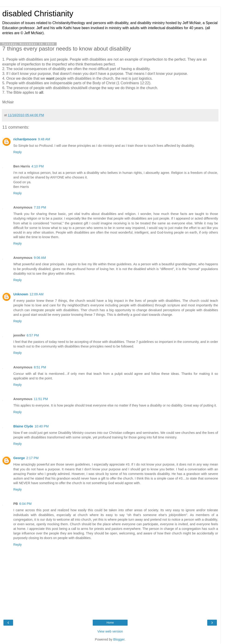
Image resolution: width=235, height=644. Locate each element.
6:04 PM (25, 504)
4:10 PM (38, 166)
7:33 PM (40, 207)
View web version (110, 631)
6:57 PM (33, 335)
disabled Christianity (38, 14)
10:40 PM (42, 426)
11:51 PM (41, 399)
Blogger (119, 639)
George (19, 458)
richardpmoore (25, 139)
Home (110, 623)
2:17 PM (32, 458)
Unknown (21, 294)
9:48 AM (44, 139)
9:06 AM (40, 258)
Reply (18, 152)
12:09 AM (37, 294)
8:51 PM (40, 367)
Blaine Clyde (23, 426)
